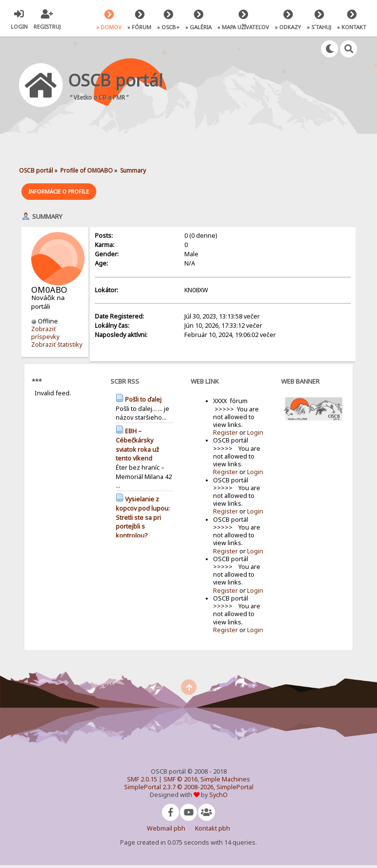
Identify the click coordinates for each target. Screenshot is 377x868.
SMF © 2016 (180, 779)
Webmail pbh (166, 828)
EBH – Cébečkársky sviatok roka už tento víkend (137, 444)
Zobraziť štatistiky (57, 345)
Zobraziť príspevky (45, 332)
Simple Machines (225, 779)
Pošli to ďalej (143, 399)
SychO (218, 795)
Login (255, 433)
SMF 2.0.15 (142, 779)
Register (225, 433)
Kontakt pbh (213, 828)
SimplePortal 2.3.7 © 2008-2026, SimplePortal (189, 787)
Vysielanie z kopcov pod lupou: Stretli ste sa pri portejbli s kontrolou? (143, 517)
